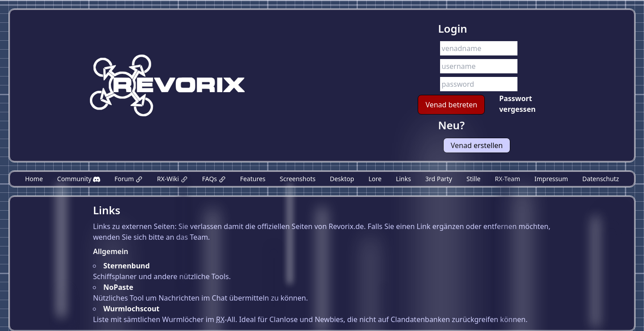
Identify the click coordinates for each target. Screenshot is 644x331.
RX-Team (507, 179)
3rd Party (439, 179)
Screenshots (298, 179)
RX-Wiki (172, 179)
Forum (129, 179)
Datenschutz (601, 179)
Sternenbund (127, 266)
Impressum (551, 179)
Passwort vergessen (517, 104)
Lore (375, 179)
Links (403, 179)
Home (34, 179)
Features (253, 179)
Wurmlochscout (131, 309)
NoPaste (118, 287)
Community (79, 179)
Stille (473, 179)
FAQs (214, 179)
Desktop (342, 179)
